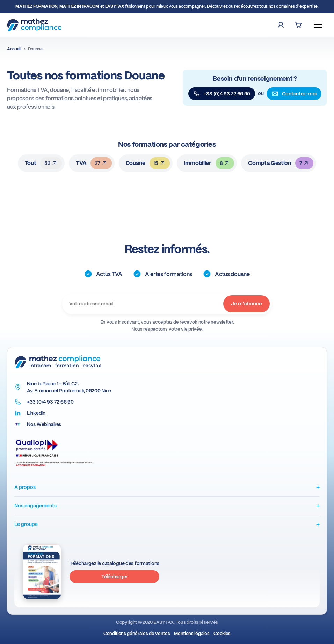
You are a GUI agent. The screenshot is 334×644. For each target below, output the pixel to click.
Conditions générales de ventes (137, 633)
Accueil (14, 49)
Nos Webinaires (44, 424)
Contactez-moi (294, 94)
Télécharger (114, 577)
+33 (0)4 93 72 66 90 (222, 94)
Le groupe (167, 524)
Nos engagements (167, 505)
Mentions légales (192, 633)
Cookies (222, 633)
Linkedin (36, 413)
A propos (167, 487)
